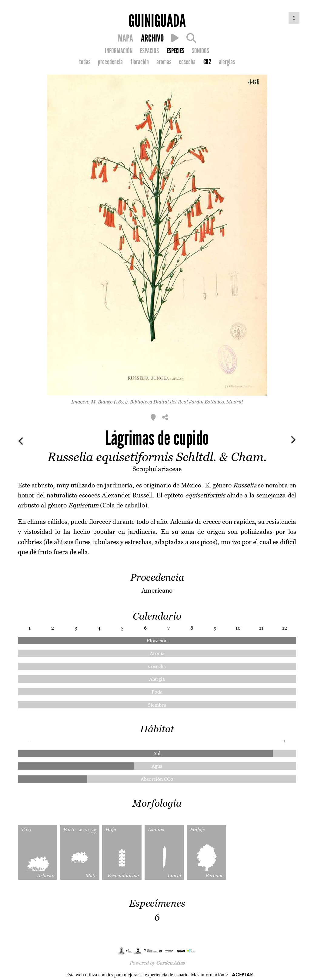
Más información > (210, 975)
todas (85, 62)
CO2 (207, 62)
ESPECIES (175, 51)
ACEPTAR (242, 974)
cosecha (187, 62)
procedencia (110, 62)
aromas (164, 62)
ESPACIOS (149, 51)
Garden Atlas (170, 963)
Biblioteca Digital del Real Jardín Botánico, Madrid (186, 402)
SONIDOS (200, 51)
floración (140, 62)
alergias (227, 62)
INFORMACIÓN (119, 51)
